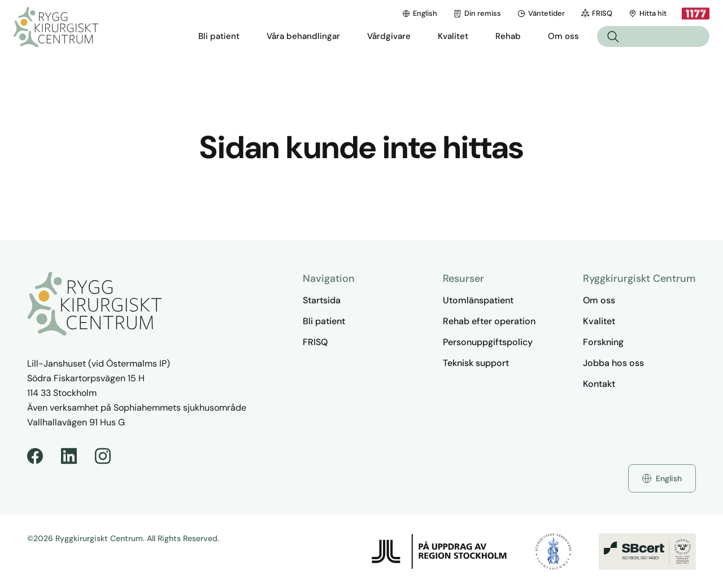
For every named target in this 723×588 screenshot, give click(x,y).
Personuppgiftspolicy (488, 342)
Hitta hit (647, 13)
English (419, 13)
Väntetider (541, 13)
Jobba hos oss (613, 363)
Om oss (599, 300)
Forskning (603, 342)
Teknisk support (476, 363)
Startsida (322, 300)
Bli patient (324, 321)
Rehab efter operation (489, 321)
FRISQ (596, 13)
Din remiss (477, 13)
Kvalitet (599, 321)
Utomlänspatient (478, 300)
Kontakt (599, 384)
